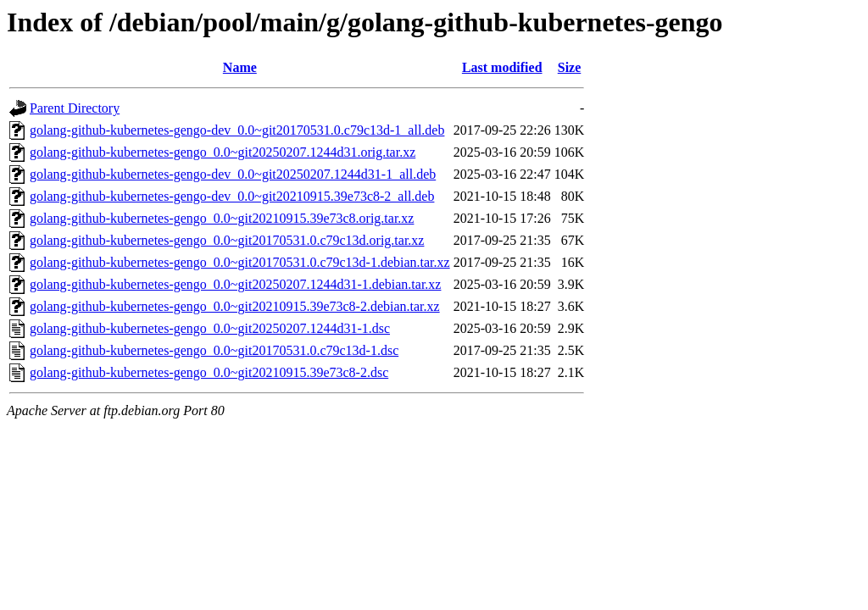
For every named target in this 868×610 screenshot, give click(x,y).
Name (240, 67)
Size (570, 67)
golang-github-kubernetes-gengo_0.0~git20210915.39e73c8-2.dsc (209, 372)
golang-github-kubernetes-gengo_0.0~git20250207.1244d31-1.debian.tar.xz (235, 284)
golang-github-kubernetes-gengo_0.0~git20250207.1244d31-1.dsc (210, 328)
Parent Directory (75, 108)
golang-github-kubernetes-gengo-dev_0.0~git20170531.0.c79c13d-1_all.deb (237, 130)
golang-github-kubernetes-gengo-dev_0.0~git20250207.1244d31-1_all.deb (233, 174)
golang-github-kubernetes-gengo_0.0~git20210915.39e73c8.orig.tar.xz (222, 218)
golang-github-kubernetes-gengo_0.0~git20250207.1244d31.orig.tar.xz (223, 152)
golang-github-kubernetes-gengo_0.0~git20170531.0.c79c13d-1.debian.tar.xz (240, 262)
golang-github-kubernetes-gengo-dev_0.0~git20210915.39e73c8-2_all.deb (232, 196)
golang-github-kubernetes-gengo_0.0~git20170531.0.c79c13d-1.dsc (214, 350)
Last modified (502, 67)
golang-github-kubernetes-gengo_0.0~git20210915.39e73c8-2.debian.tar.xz (235, 306)
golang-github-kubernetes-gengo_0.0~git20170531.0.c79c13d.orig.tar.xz (227, 240)
